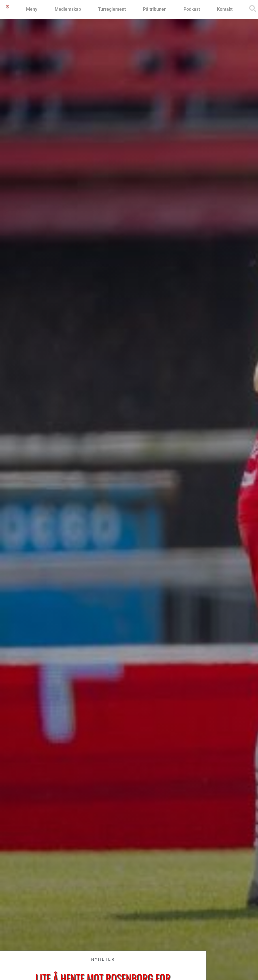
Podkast (192, 9)
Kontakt (225, 9)
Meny (32, 9)
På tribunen (155, 9)
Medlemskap (68, 9)
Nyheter (103, 959)
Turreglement (112, 9)
